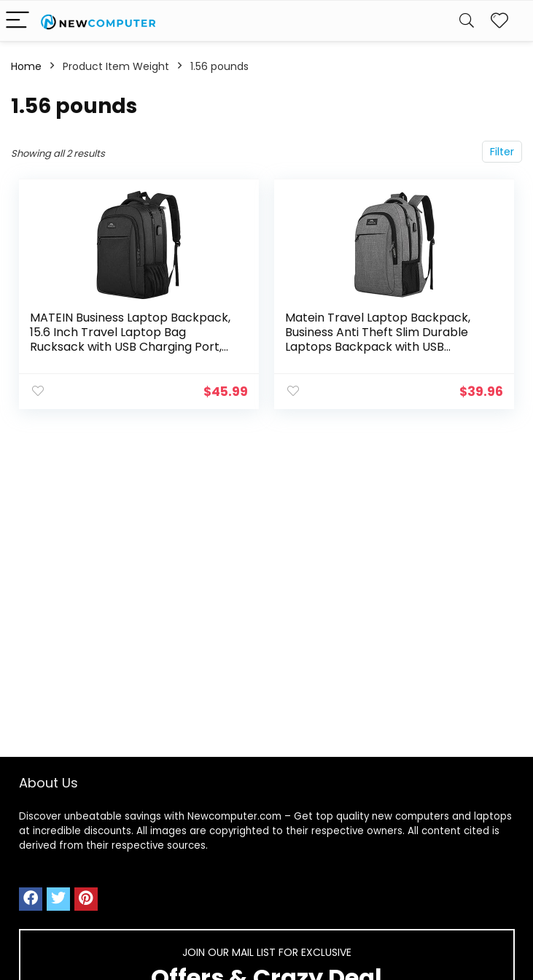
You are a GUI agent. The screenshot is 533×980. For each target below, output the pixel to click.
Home (26, 66)
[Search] (467, 21)
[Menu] (17, 21)
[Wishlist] (499, 21)
